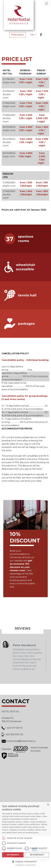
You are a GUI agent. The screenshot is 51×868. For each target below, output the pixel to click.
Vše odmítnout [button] (37, 855)
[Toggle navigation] (47, 3)
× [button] (48, 805)
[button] (26, 862)
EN (32, 35)
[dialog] (26, 835)
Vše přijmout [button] (13, 855)
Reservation (18, 35)
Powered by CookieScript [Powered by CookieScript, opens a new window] (26, 865)
